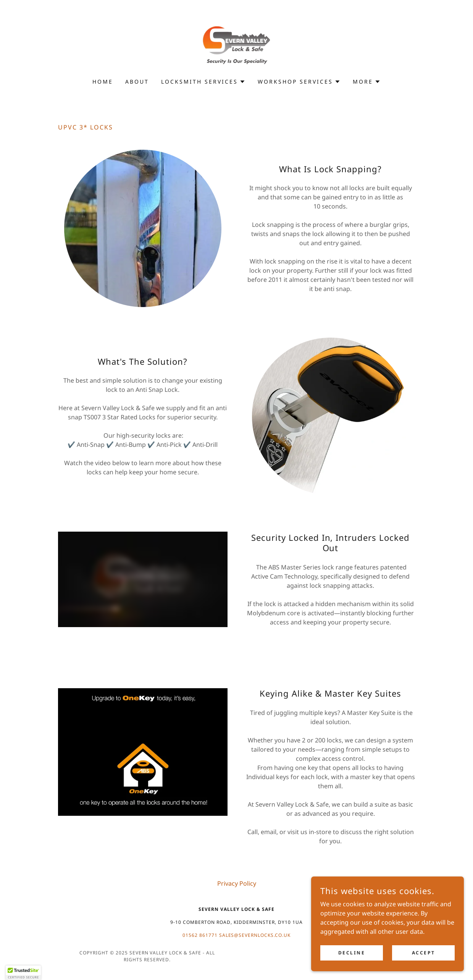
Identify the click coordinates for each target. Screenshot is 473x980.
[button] (203, 82)
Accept (423, 953)
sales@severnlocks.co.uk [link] (255, 935)
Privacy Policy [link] (237, 883)
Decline (352, 953)
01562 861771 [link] (200, 935)
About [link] (137, 82)
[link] (236, 44)
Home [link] (103, 82)
